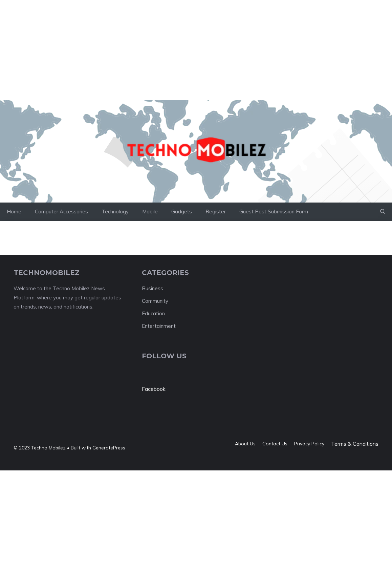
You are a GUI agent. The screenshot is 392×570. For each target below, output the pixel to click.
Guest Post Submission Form (274, 212)
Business (153, 288)
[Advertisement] (123, 15)
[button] (383, 212)
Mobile (150, 212)
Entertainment (159, 326)
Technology (115, 212)
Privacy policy (309, 444)
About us (245, 444)
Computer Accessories (61, 212)
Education (153, 313)
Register (216, 212)
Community (155, 301)
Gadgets (182, 212)
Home (14, 212)
